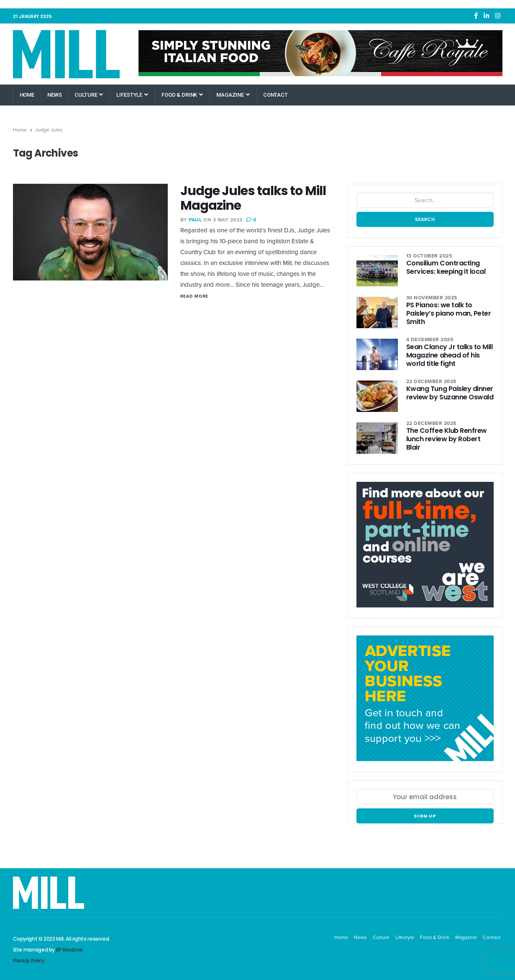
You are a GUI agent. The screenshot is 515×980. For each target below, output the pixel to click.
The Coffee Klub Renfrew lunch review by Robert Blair (447, 439)
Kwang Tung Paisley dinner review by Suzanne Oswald (450, 393)
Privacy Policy (29, 961)
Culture (89, 95)
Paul (195, 220)
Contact (275, 95)
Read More (194, 296)
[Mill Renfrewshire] (425, 703)
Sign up (425, 816)
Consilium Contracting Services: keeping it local (446, 267)
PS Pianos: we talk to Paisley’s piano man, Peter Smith (449, 313)
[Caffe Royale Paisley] (320, 53)
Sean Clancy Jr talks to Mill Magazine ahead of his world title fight (450, 355)
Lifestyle (132, 95)
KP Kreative (69, 950)
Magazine (233, 95)
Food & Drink (182, 95)
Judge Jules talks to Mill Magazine (253, 198)
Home (27, 95)
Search (425, 219)
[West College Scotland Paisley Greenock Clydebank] (425, 549)
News (54, 95)
